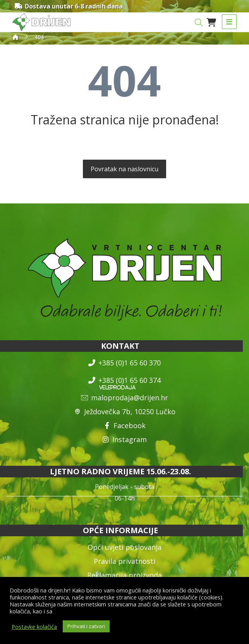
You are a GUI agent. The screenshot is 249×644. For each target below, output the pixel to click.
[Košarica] (211, 22)
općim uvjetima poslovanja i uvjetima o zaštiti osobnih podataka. (137, 611)
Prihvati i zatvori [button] (86, 626)
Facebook (124, 425)
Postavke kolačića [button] (34, 627)
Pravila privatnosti (124, 561)
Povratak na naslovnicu (124, 169)
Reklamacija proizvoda (124, 575)
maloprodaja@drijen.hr (124, 398)
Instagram (124, 439)
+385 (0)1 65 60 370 (124, 363)
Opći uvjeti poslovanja (124, 547)
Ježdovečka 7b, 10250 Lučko (125, 412)
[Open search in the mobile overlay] (199, 22)
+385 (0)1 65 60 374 (124, 380)
